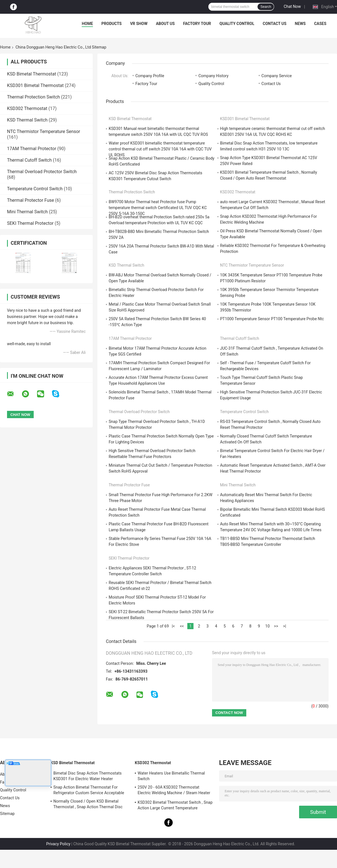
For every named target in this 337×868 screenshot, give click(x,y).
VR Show (139, 24)
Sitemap (7, 814)
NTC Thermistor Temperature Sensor (44, 131)
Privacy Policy (58, 844)
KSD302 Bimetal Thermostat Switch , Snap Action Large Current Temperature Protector (175, 806)
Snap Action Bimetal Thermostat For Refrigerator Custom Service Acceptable (89, 790)
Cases (320, 24)
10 (268, 626)
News (300, 24)
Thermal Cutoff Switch (29, 160)
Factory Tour (197, 24)
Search (266, 7)
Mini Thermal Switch (27, 212)
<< (182, 626)
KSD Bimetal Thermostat (32, 74)
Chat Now (292, 6)
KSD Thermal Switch (27, 120)
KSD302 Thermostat (27, 108)
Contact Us (274, 24)
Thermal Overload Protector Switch (42, 172)
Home (87, 24)
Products (111, 24)
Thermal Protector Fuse (30, 200)
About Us (165, 24)
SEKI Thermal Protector (30, 223)
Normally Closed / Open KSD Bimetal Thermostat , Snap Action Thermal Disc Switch (88, 805)
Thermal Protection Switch (33, 97)
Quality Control (237, 24)
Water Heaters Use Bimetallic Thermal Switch (171, 776)
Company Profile (150, 76)
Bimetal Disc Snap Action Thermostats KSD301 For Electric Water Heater (87, 776)
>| (285, 626)
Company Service (277, 76)
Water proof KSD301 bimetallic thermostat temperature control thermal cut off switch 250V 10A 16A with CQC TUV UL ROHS (160, 149)
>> (276, 626)
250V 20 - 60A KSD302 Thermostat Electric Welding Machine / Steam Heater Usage (174, 791)
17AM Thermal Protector (32, 149)
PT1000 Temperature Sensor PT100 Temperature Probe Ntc (272, 319)
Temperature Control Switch (35, 189)
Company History (213, 76)
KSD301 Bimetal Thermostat (35, 85)
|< (173, 626)
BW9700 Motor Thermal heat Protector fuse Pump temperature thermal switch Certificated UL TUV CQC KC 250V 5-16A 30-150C (158, 208)
